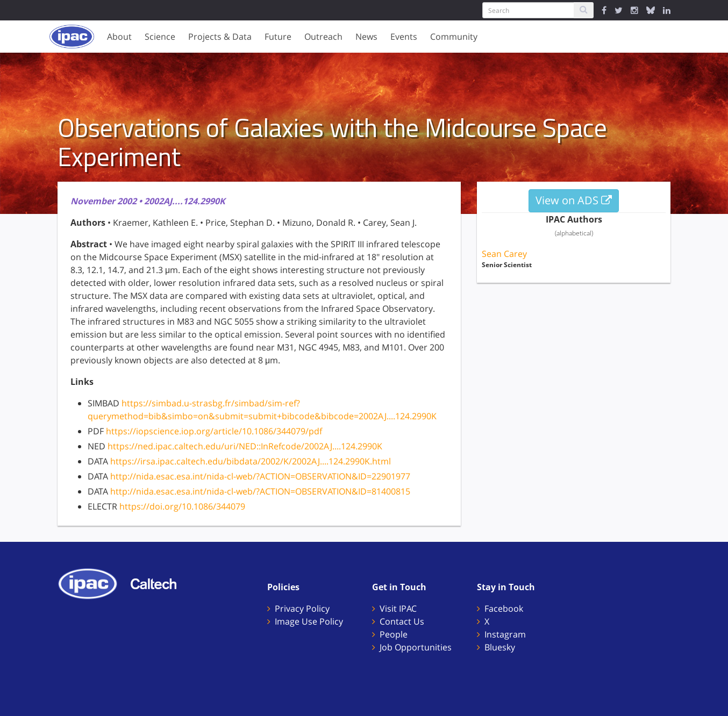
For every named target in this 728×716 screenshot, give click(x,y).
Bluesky (500, 647)
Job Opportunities (416, 647)
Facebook (504, 608)
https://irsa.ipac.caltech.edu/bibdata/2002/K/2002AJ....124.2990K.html (251, 461)
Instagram (505, 634)
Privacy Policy (302, 608)
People (394, 634)
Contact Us (402, 621)
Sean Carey (504, 254)
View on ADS (574, 200)
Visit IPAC (398, 608)
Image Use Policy (309, 621)
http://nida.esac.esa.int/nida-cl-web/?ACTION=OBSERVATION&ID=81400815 (260, 491)
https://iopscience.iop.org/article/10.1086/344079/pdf (214, 431)
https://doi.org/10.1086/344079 (182, 506)
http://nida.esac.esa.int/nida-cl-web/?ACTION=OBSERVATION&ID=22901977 (260, 476)
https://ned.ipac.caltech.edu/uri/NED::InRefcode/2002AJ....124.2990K (245, 446)
